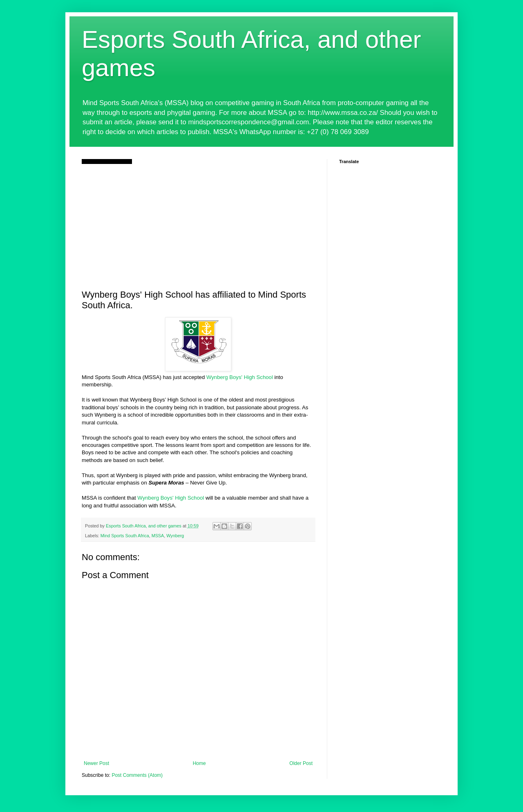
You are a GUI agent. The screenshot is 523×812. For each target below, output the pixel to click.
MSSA (158, 536)
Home (199, 763)
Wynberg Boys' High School (240, 377)
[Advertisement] (198, 225)
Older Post (301, 763)
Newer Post (96, 763)
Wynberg (175, 536)
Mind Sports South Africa (125, 536)
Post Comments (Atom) (137, 775)
